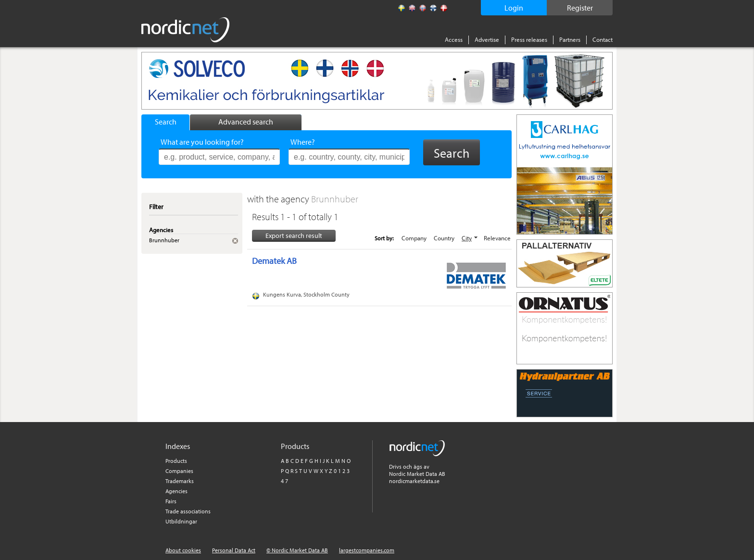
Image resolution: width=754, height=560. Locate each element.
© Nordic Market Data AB (297, 550)
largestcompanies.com (367, 550)
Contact (603, 39)
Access (454, 39)
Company (414, 238)
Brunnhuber (335, 199)
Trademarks (180, 481)
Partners (570, 39)
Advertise (487, 39)
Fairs (171, 501)
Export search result (294, 236)
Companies (179, 471)
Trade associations (188, 511)
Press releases (529, 39)
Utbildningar (181, 521)
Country (444, 238)
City (467, 238)
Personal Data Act (234, 550)
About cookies (183, 550)
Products (176, 461)
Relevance (497, 238)
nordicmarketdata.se (414, 481)
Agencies (176, 491)
